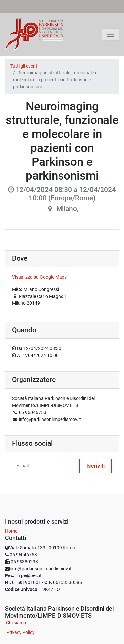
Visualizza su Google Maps (39, 277)
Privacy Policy (21, 632)
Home (11, 531)
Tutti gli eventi (24, 66)
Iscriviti (96, 466)
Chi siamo (16, 623)
